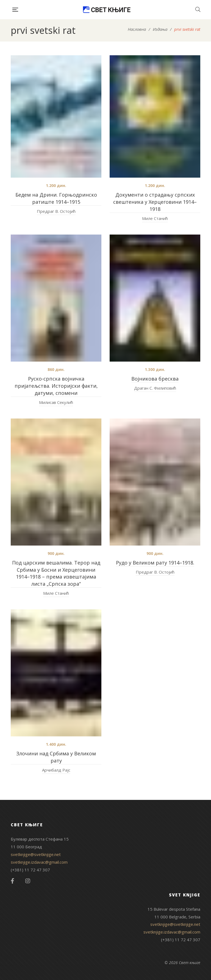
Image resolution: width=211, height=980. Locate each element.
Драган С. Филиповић (155, 388)
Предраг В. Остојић (56, 211)
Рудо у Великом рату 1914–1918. (155, 563)
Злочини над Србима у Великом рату (56, 757)
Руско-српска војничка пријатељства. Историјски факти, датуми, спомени (56, 386)
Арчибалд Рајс (56, 770)
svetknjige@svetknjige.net (36, 854)
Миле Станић (155, 218)
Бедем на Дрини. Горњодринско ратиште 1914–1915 (56, 198)
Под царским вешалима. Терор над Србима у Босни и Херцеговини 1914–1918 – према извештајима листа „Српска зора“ (56, 573)
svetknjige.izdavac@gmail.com (39, 862)
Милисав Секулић (56, 402)
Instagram (28, 881)
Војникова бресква (155, 379)
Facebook (13, 881)
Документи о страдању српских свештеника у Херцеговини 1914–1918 (155, 202)
